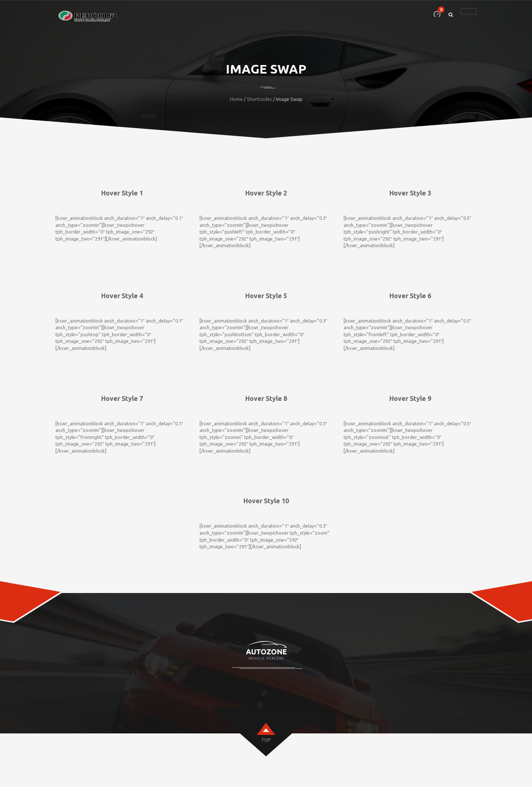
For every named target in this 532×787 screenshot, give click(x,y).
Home (236, 99)
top (266, 740)
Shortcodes (259, 99)
